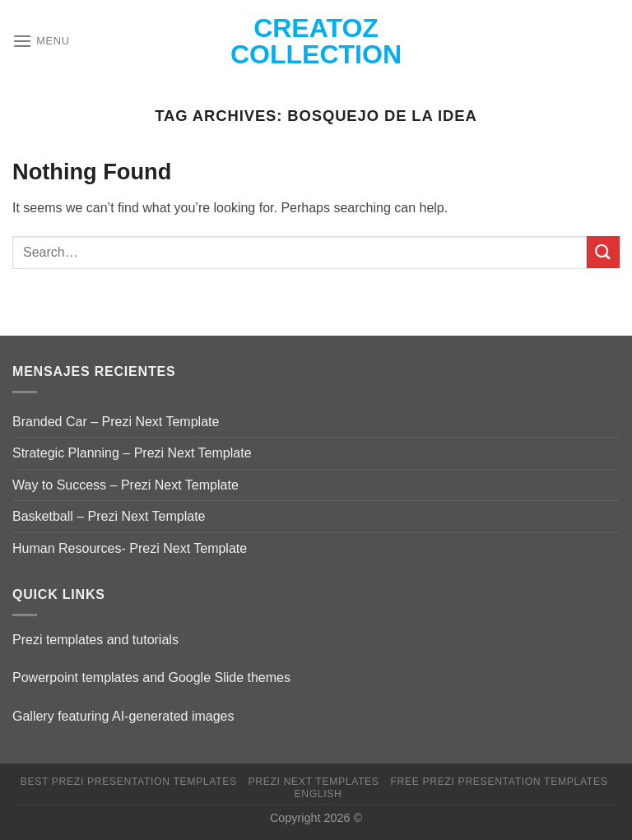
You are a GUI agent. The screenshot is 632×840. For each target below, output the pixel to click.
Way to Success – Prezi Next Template (125, 485)
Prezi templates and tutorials (95, 640)
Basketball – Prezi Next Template (109, 516)
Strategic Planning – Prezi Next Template (132, 453)
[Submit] (603, 252)
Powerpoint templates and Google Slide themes (151, 678)
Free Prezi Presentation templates (499, 782)
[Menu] (41, 41)
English (318, 794)
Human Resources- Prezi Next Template (130, 548)
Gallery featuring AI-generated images (123, 716)
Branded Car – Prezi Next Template (116, 422)
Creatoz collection (316, 41)
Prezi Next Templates (314, 782)
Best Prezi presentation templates (129, 782)
